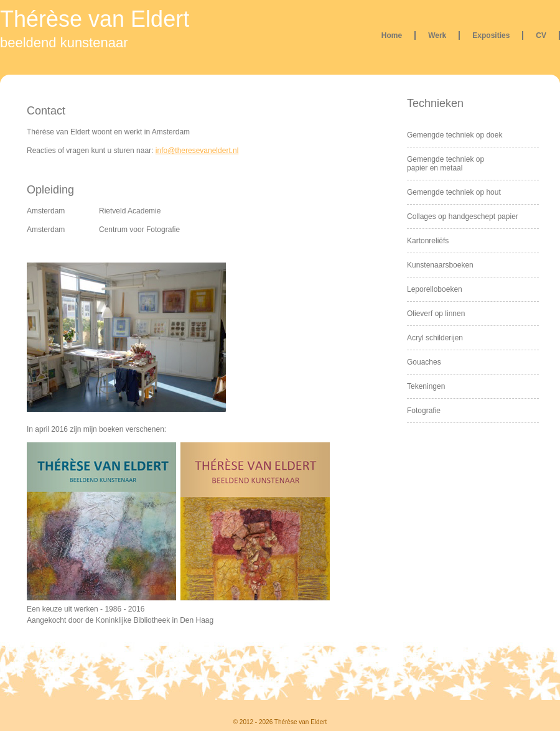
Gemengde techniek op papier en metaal (446, 164)
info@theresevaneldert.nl (197, 151)
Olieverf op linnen (436, 314)
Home (392, 35)
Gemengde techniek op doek (455, 135)
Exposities (491, 35)
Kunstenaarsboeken (440, 265)
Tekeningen (426, 386)
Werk (437, 35)
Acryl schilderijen (435, 338)
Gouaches (424, 362)
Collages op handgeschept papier (463, 217)
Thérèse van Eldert (95, 19)
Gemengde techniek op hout (454, 192)
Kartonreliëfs (428, 241)
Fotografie (424, 411)
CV (541, 35)
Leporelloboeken (435, 289)
